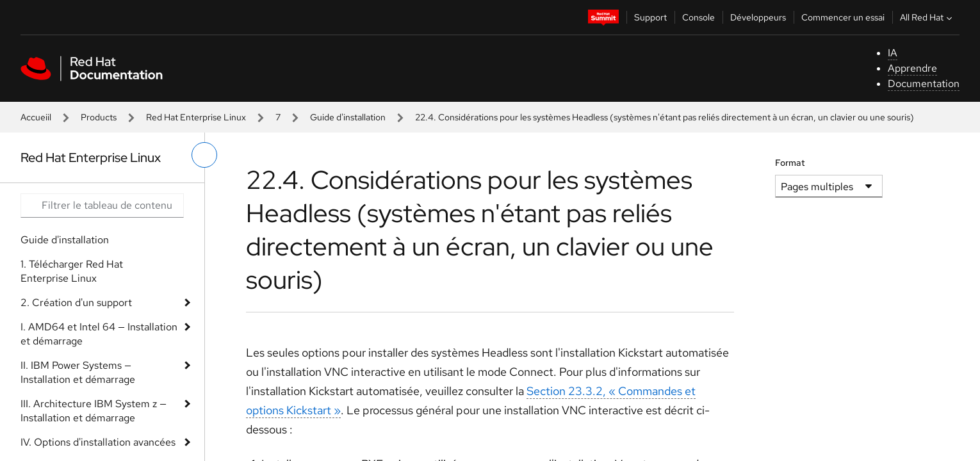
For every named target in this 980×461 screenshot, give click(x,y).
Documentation (924, 84)
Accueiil (36, 117)
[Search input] (102, 206)
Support (650, 17)
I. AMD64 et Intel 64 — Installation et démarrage (99, 334)
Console (698, 17)
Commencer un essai (843, 17)
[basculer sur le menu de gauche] (204, 155)
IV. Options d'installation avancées (98, 442)
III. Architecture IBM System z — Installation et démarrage (94, 411)
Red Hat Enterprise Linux (196, 117)
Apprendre (912, 68)
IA (893, 53)
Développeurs (758, 17)
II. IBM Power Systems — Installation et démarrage (78, 372)
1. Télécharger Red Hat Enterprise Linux (72, 271)
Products (99, 117)
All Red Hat (927, 17)
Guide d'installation (348, 117)
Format (790, 163)
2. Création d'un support (76, 303)
